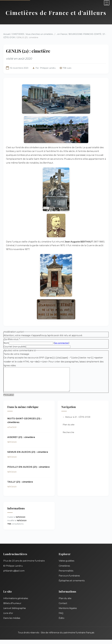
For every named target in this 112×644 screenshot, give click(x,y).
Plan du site (69, 429)
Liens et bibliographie (15, 612)
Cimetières (64, 570)
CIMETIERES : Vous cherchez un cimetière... (33, 34)
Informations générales (16, 603)
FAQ (61, 617)
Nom (6, 343)
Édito (62, 622)
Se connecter (62, 343)
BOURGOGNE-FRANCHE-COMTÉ (85, 34)
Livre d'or (8, 617)
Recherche (68, 437)
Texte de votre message (16, 354)
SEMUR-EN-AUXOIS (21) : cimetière (28, 456)
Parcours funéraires (69, 580)
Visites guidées (66, 565)
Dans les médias (12, 622)
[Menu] (107, 3)
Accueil (7, 34)
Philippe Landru (48, 68)
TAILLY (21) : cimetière (20, 486)
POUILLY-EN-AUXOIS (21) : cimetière (28, 471)
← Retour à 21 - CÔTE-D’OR (77, 421)
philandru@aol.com (14, 575)
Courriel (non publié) (15, 347)
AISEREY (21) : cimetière (21, 441)
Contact (63, 608)
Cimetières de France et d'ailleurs (56, 13)
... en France (61, 34)
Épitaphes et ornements (72, 585)
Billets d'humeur (12, 608)
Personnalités (66, 575)
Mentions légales (68, 612)
